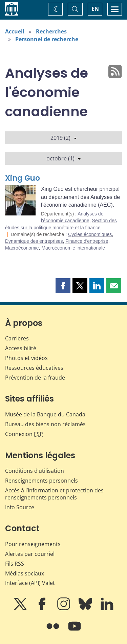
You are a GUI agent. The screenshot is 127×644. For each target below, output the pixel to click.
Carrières (17, 338)
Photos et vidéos (26, 358)
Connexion (24, 434)
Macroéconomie (22, 248)
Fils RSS (15, 564)
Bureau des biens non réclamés (45, 424)
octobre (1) (63, 158)
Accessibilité (21, 348)
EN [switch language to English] (95, 9)
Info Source (20, 507)
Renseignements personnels (41, 481)
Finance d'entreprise (87, 241)
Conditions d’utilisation (35, 471)
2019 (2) (63, 138)
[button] (63, 286)
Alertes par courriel (30, 554)
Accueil (15, 31)
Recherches (51, 31)
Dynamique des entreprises (34, 241)
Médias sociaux (25, 573)
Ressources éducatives (34, 368)
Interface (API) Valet (30, 583)
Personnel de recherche (47, 39)
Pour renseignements (33, 544)
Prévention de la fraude (35, 378)
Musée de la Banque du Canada (45, 414)
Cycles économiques (90, 234)
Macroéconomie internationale (73, 248)
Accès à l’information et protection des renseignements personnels (54, 494)
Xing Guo (23, 178)
